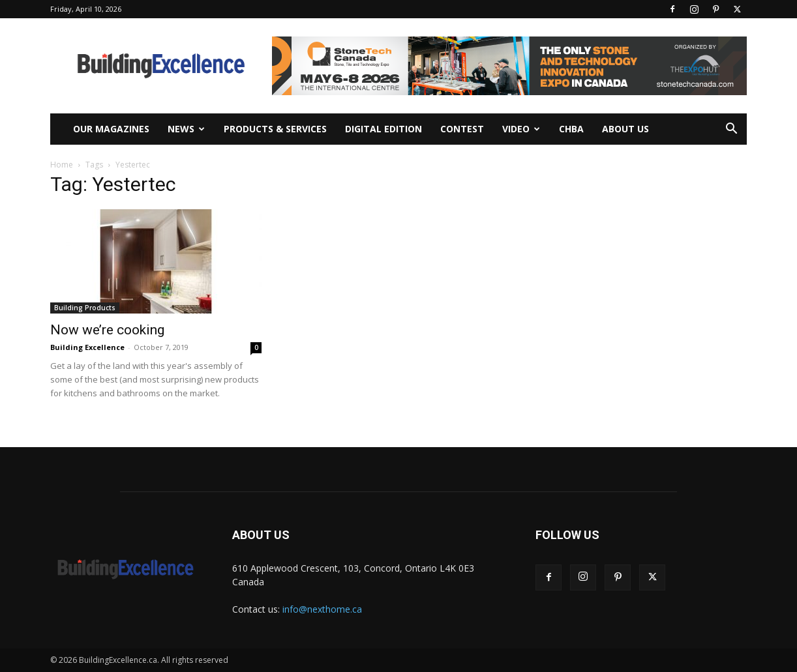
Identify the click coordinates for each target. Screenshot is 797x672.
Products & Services (275, 129)
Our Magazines (111, 129)
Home (62, 165)
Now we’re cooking (107, 330)
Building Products (85, 308)
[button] (731, 130)
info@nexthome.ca (322, 609)
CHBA (571, 129)
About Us (625, 129)
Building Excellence (87, 347)
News (186, 129)
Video (521, 129)
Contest (462, 129)
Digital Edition (383, 129)
